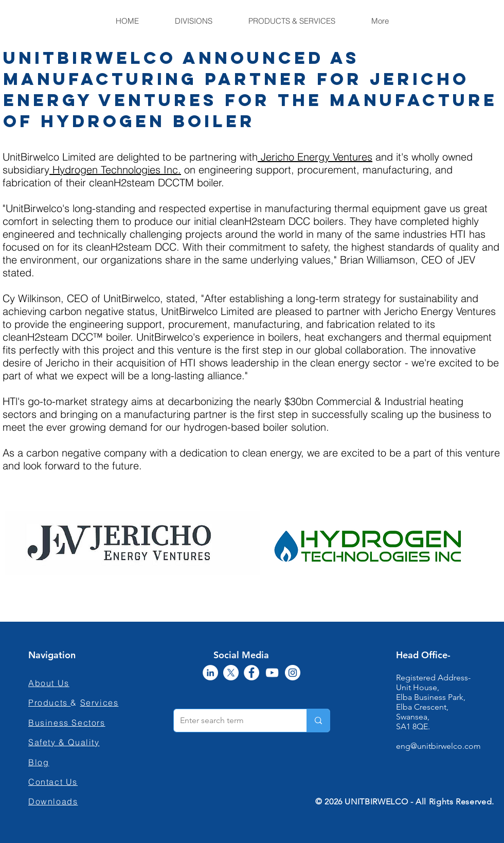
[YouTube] (272, 673)
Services (100, 702)
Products (49, 702)
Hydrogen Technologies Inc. (115, 170)
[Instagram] (293, 673)
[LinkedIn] (210, 673)
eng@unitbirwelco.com (438, 746)
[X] (231, 673)
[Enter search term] (232, 721)
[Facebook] (251, 673)
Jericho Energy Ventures (315, 157)
